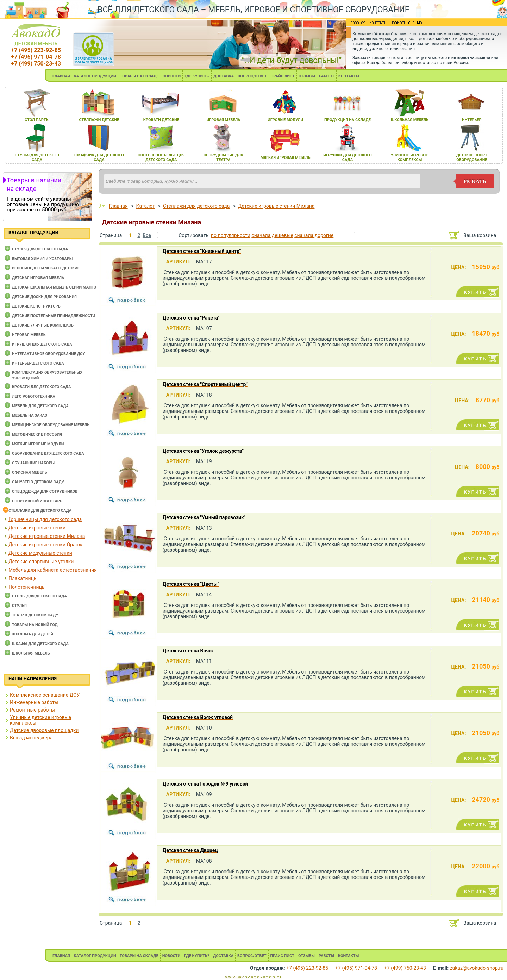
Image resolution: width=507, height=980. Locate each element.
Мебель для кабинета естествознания (53, 570)
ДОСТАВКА (224, 76)
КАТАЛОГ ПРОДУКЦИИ (95, 76)
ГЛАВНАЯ (61, 76)
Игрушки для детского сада (42, 344)
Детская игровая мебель (38, 278)
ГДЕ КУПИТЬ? (197, 76)
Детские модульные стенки (40, 553)
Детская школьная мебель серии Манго (54, 287)
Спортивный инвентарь (37, 501)
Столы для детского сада (39, 596)
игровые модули (285, 120)
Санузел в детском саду (38, 482)
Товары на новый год (35, 625)
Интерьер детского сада (38, 363)
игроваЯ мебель (223, 120)
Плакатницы (23, 578)
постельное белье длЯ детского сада (161, 157)
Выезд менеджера (31, 738)
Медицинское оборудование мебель (51, 425)
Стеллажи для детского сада (40, 511)
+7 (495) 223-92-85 (36, 50)
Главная (118, 206)
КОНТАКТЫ (349, 76)
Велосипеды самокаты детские (46, 268)
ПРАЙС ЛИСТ (283, 76)
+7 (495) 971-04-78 (36, 57)
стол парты (37, 120)
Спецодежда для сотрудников (45, 492)
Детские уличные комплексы (43, 325)
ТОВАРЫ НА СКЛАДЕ (139, 76)
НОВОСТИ (172, 76)
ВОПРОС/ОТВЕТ (252, 76)
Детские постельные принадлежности (54, 316)
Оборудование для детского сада (48, 454)
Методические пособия (37, 435)
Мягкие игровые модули (38, 444)
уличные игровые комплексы (410, 157)
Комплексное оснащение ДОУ (45, 695)
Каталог (145, 206)
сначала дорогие (314, 235)
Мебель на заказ (30, 415)
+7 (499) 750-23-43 (36, 64)
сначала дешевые (272, 235)
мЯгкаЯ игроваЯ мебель (286, 158)
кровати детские (161, 120)
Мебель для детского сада (40, 406)
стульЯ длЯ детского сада (37, 157)
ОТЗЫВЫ (307, 76)
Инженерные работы (34, 702)
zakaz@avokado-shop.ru (477, 968)
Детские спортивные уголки (41, 562)
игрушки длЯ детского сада (347, 157)
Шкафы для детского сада (40, 644)
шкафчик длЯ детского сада (99, 157)
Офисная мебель (30, 473)
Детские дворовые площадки (44, 730)
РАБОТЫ (327, 76)
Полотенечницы (27, 587)
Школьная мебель (31, 653)
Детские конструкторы (37, 306)
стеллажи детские (99, 120)
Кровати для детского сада (41, 387)
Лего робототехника (34, 396)
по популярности (231, 235)
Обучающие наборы (33, 463)
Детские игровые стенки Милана (47, 536)
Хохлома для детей (33, 634)
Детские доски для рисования (44, 297)
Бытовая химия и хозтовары (42, 259)
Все (147, 235)
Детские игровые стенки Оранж (45, 545)
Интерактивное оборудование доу (49, 354)
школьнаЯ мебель (410, 120)
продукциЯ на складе (348, 120)
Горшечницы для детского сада (45, 519)
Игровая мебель (29, 335)
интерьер (472, 120)
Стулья (19, 606)
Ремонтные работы (32, 710)
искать (475, 181)
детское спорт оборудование (472, 157)
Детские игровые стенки (37, 528)
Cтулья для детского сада (40, 249)
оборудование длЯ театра (223, 157)
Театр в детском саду (35, 615)
